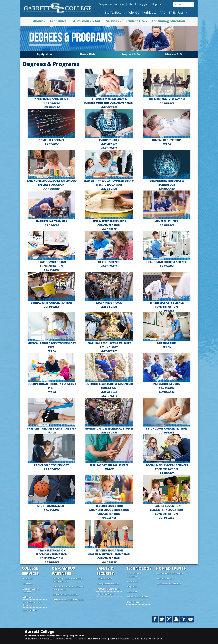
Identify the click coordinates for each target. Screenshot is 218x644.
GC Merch (28, 584)
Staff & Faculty (115, 13)
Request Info (131, 54)
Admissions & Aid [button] (87, 21)
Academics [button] (59, 21)
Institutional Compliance (109, 589)
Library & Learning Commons (32, 603)
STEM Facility (178, 13)
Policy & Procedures (120, 639)
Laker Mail (133, 4)
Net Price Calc (47, 639)
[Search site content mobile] (183, 4)
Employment (31, 639)
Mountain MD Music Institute (170, 573)
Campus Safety (105, 578)
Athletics (150, 13)
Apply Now (44, 54)
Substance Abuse (106, 594)
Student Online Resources (134, 575)
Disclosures (80, 639)
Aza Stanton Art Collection (169, 584)
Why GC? (135, 13)
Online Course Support (138, 597)
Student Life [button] (136, 21)
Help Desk (132, 587)
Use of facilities (30, 610)
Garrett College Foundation (65, 595)
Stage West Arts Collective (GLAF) (68, 600)
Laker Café (28, 597)
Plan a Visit (88, 54)
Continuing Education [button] (168, 21)
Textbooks (28, 578)
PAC (163, 13)
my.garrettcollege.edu (151, 4)
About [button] (39, 21)
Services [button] (113, 21)
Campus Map (105, 4)
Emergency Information (108, 584)
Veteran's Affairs (64, 639)
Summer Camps (164, 578)
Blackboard (120, 4)
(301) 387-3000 (76, 636)
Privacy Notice (155, 639)
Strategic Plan (139, 639)
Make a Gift (174, 54)
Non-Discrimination (98, 639)
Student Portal (134, 602)
